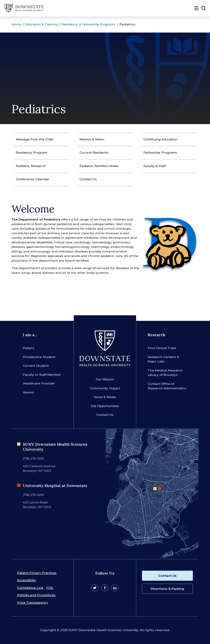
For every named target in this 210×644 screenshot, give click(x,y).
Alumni (28, 392)
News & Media (105, 397)
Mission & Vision (92, 139)
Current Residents (94, 153)
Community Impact (105, 388)
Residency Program (31, 153)
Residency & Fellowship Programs (89, 24)
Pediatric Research (31, 166)
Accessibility (27, 580)
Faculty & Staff (155, 166)
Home (16, 24)
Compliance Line (30, 588)
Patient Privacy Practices (37, 573)
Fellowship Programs (160, 153)
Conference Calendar (33, 179)
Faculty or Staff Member (42, 375)
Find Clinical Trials (162, 348)
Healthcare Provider (39, 383)
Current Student (36, 366)
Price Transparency (33, 603)
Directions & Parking (167, 589)
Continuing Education (160, 139)
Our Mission (105, 379)
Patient (29, 348)
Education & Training (41, 24)
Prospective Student (39, 357)
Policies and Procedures (36, 595)
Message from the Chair (35, 139)
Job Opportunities (105, 406)
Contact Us (88, 179)
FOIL (50, 588)
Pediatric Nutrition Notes (99, 166)
